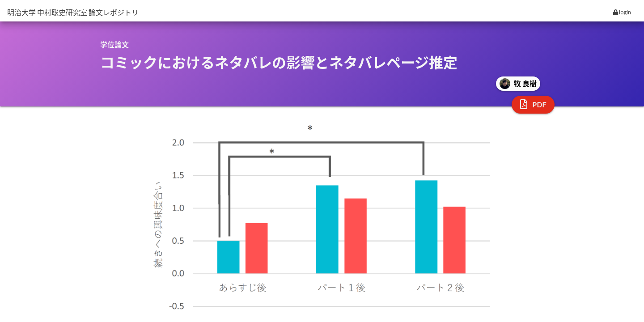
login (622, 12)
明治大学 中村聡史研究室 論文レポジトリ (73, 12)
